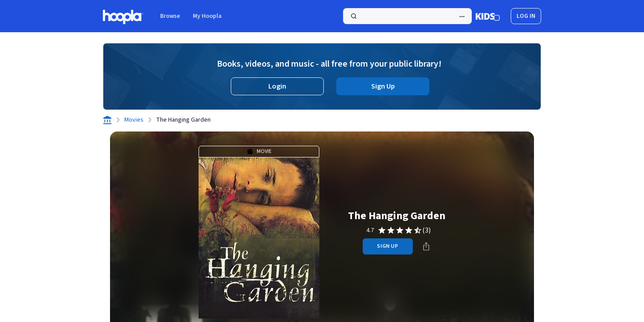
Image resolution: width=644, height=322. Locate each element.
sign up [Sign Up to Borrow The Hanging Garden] (388, 246)
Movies (134, 120)
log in (526, 16)
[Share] (426, 246)
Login (277, 86)
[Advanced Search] (462, 17)
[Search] (407, 16)
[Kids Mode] (488, 16)
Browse (170, 16)
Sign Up (383, 86)
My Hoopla (207, 16)
